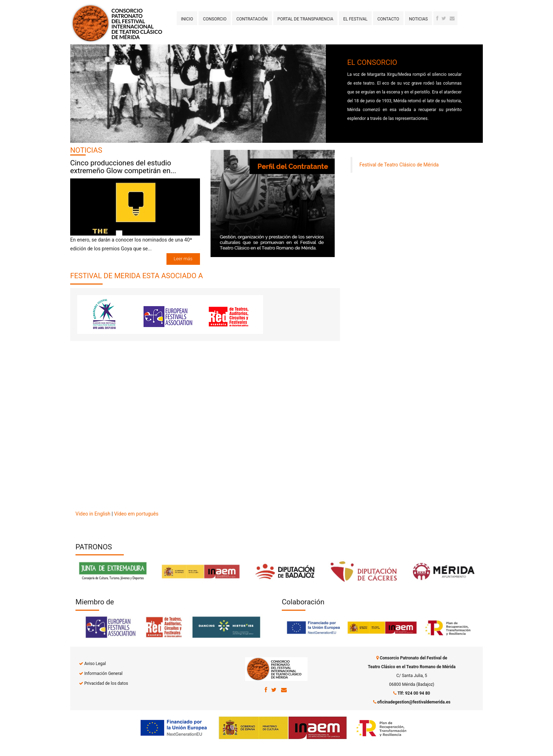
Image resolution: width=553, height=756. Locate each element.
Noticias (418, 19)
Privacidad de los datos (106, 683)
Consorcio (215, 19)
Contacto (388, 19)
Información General (103, 673)
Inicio (187, 19)
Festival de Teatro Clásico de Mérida (399, 165)
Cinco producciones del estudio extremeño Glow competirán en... (123, 167)
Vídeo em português (136, 514)
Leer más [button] (183, 259)
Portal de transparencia (306, 19)
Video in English (93, 514)
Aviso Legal (95, 664)
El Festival (355, 19)
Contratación (252, 19)
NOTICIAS (86, 150)
